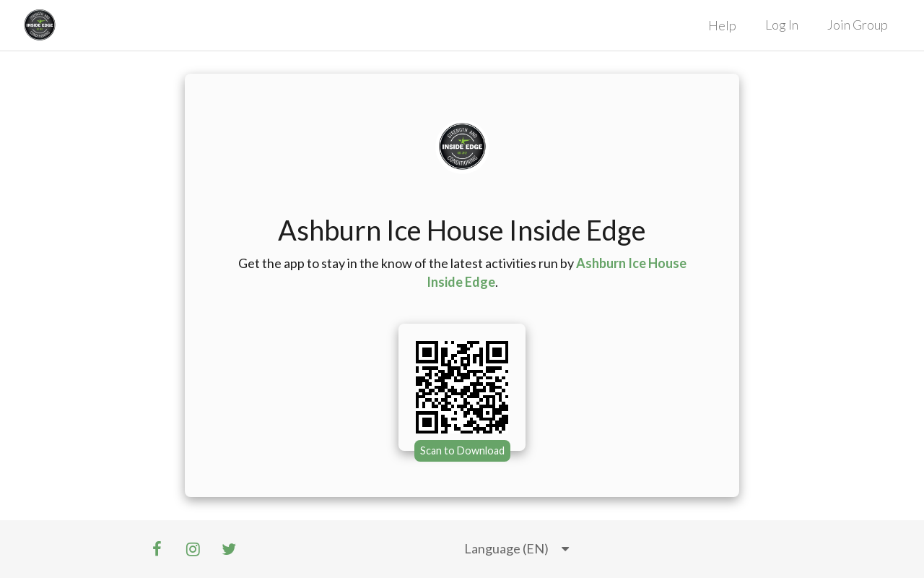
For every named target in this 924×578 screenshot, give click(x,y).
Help (722, 25)
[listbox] (517, 549)
